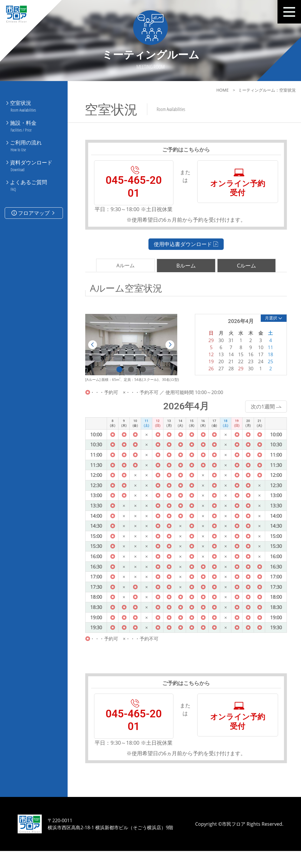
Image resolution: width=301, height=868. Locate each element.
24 (257, 370)
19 (209, 370)
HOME (219, 90)
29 (238, 377)
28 (228, 377)
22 (238, 370)
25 (267, 370)
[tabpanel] (130, 353)
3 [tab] (142, 377)
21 (228, 370)
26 (209, 377)
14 (228, 363)
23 (248, 370)
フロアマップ (34, 206)
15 (238, 363)
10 (257, 356)
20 (219, 370)
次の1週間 (263, 414)
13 (219, 363)
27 (219, 377)
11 (267, 356)
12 (209, 363)
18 (267, 363)
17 (257, 363)
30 (248, 377)
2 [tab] (131, 377)
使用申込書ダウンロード (184, 253)
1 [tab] (119, 377)
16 (248, 363)
